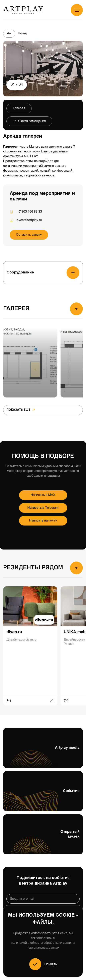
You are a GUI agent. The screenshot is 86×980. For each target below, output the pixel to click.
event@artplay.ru (29, 220)
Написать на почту (43, 521)
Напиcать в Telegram (43, 508)
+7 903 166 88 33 (29, 212)
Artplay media (43, 757)
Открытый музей (43, 842)
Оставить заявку (29, 235)
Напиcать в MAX (43, 495)
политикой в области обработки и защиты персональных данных (43, 945)
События (43, 800)
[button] (62, 85)
